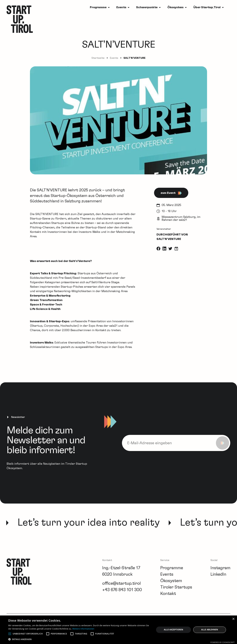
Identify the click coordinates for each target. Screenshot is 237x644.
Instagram (220, 568)
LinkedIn (218, 574)
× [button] (233, 619)
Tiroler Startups (176, 587)
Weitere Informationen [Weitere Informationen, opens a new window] (83, 629)
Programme (98, 7)
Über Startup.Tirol (207, 7)
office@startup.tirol (121, 583)
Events (121, 7)
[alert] (118, 630)
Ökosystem (175, 7)
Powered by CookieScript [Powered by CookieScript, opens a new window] (222, 642)
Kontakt (168, 594)
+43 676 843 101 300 (122, 590)
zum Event (171, 193)
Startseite (98, 58)
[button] (79, 639)
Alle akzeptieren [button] (173, 630)
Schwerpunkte (147, 7)
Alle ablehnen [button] (210, 630)
